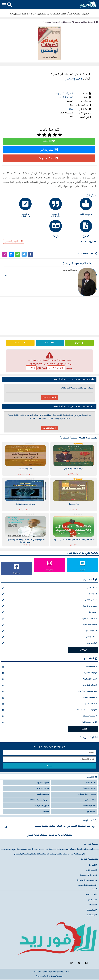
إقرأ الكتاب (49, 141)
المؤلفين (88, 579)
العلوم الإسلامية (49, 679)
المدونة (46, 812)
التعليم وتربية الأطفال (49, 692)
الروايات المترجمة (49, 685)
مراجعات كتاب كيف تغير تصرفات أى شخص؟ (74, 379)
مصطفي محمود (49, 625)
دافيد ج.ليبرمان (79, 22)
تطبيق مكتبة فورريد (87, 885)
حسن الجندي (49, 631)
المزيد (5, 275)
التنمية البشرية (66, 97)
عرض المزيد (90, 195)
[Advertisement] (50, 316)
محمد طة (49, 612)
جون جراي (49, 594)
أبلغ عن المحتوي (56, 368)
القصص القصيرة (49, 698)
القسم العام (49, 667)
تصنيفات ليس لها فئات (62, 93)
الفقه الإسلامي (49, 704)
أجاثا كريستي (49, 637)
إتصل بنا (31, 368)
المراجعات (92, 910)
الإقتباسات (92, 915)
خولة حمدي (49, 588)
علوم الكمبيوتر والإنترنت (49, 710)
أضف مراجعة (49, 158)
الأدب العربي (91, 812)
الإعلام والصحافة (49, 716)
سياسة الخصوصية (88, 875)
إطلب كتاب (91, 870)
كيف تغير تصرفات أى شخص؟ (56, 22)
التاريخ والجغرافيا (49, 722)
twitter (82, 570)
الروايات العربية (49, 673)
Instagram (49, 570)
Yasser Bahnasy (57, 976)
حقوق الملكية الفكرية (87, 880)
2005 (71, 109)
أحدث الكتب (91, 895)
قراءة (50, 343)
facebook (17, 573)
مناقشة (20, 343)
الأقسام (89, 658)
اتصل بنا (93, 865)
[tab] (80, 207)
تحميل (79, 343)
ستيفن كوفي (49, 600)
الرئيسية (93, 22)
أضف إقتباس (49, 150)
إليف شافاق (49, 643)
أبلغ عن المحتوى (14, 241)
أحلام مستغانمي (49, 619)
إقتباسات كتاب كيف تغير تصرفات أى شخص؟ (74, 407)
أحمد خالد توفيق (49, 606)
